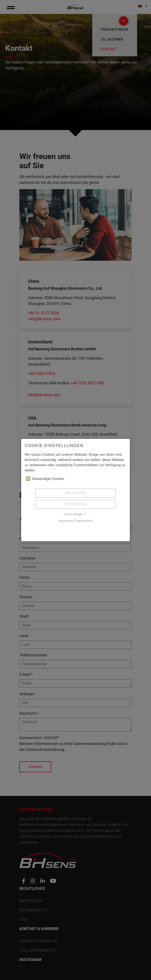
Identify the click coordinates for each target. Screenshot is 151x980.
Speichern (75, 504)
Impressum (66, 521)
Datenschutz (84, 521)
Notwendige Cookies (45, 479)
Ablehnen (75, 493)
